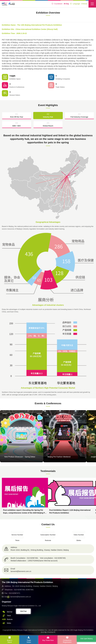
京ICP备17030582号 (48, 632)
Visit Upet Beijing (86, 639)
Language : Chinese (79, 4)
